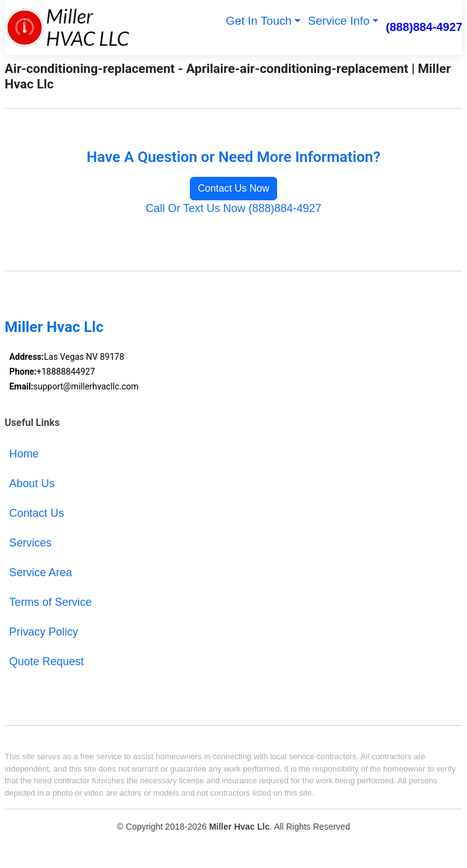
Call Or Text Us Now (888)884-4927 (234, 208)
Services (31, 543)
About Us (32, 483)
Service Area (41, 572)
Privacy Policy (44, 632)
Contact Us (37, 513)
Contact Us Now (234, 188)
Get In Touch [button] (259, 21)
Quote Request (47, 662)
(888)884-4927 (424, 27)
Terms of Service (51, 602)
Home (24, 454)
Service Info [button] (339, 21)
